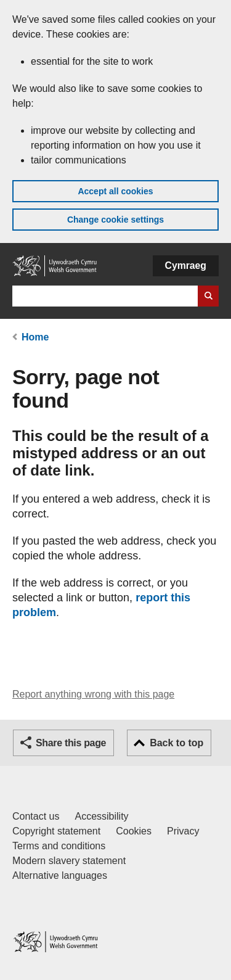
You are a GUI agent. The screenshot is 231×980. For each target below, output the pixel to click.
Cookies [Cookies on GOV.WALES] (134, 831)
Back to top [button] (176, 743)
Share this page (71, 743)
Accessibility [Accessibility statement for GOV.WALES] (101, 816)
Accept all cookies (115, 191)
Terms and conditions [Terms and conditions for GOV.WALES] (59, 846)
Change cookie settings (115, 220)
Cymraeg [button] (186, 266)
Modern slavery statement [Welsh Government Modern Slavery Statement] (69, 861)
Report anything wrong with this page (93, 694)
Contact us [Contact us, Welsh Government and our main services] (36, 816)
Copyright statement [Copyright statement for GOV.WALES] (56, 831)
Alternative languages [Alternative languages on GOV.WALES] (60, 875)
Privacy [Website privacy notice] (183, 831)
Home (35, 337)
